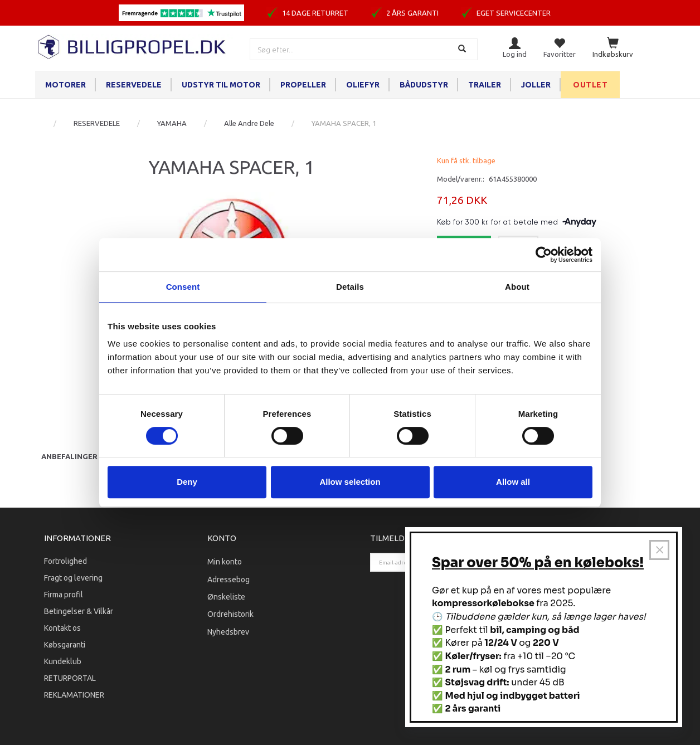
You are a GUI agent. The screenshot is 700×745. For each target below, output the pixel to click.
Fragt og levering (73, 578)
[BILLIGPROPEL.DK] (133, 45)
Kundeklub (63, 661)
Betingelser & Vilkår (79, 611)
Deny (187, 482)
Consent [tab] (183, 287)
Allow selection (350, 482)
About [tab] (517, 287)
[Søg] (463, 49)
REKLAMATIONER (74, 695)
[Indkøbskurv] (613, 48)
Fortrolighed (65, 561)
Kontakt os (62, 628)
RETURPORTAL (70, 678)
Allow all (513, 482)
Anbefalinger (69, 456)
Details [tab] (350, 287)
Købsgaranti (65, 645)
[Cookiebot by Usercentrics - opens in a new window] (544, 255)
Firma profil (64, 595)
